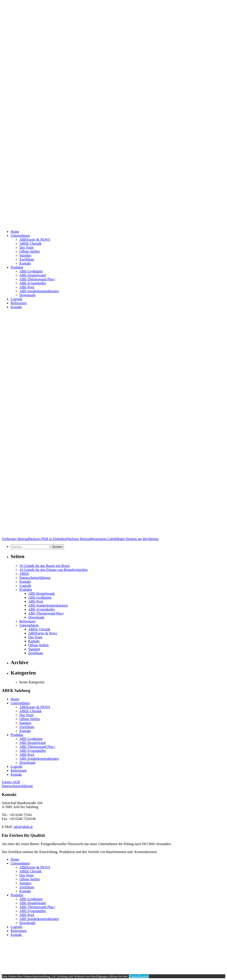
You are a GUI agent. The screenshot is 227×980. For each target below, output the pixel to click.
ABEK (24, 574)
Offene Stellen (30, 251)
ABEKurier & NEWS (35, 239)
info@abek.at (23, 827)
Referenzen (19, 303)
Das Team (26, 247)
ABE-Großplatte (31, 271)
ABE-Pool (27, 287)
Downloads (27, 295)
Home (15, 232)
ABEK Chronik (30, 243)
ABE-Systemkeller (33, 283)
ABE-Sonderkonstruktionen (39, 291)
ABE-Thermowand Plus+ (37, 279)
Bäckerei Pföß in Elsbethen (34, 539)
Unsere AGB (11, 782)
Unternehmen (20, 236)
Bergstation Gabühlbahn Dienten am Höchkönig (113, 539)
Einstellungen (139, 976)
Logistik (16, 299)
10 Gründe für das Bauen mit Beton (45, 566)
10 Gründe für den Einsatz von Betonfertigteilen (53, 570)
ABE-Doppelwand (33, 275)
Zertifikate (27, 259)
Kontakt (25, 263)
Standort (25, 255)
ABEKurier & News (43, 633)
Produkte (17, 267)
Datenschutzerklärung (35, 578)
